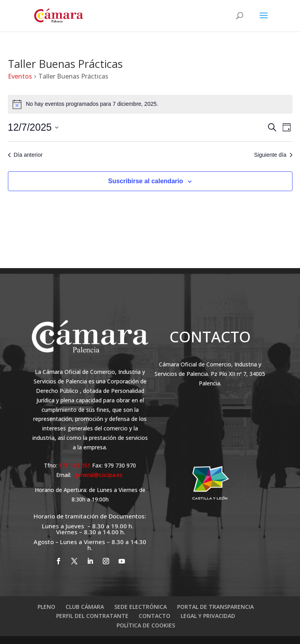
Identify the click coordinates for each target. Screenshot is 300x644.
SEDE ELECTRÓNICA (141, 607)
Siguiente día (273, 155)
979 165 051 (75, 465)
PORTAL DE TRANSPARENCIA (215, 607)
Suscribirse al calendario (146, 181)
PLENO (46, 607)
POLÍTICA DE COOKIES (146, 625)
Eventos (20, 76)
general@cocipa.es (98, 475)
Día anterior (25, 155)
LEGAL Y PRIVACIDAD (208, 616)
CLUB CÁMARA (85, 607)
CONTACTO (155, 616)
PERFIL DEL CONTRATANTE (92, 616)
